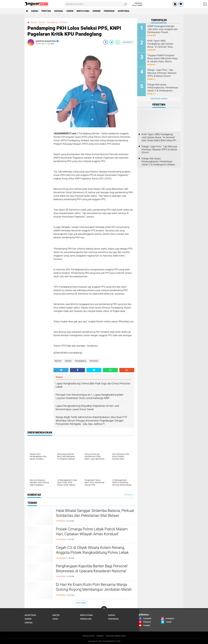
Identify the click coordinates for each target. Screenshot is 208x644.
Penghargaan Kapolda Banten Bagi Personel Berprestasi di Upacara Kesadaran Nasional (92, 568)
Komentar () (128, 42)
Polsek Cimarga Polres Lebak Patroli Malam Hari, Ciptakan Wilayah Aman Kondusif (92, 532)
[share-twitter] (112, 42)
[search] (96, 4)
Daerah (35, 11)
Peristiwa (46, 11)
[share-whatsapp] (118, 42)
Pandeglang (81, 361)
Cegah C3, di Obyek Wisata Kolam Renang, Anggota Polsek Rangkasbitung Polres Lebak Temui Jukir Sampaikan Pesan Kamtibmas (92, 552)
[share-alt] (61, 370)
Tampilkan (129, 495)
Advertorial (124, 11)
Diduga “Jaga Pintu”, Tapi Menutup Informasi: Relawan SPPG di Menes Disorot (162, 73)
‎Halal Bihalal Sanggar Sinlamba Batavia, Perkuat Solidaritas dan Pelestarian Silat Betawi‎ (95, 513)
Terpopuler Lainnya (159, 99)
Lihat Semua (81, 603)
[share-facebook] (106, 42)
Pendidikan (109, 11)
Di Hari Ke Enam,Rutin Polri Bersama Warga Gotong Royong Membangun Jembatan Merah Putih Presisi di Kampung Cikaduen (94, 589)
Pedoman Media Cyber (116, 636)
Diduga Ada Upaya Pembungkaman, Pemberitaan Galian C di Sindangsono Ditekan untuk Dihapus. (163, 88)
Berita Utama (83, 11)
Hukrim (70, 11)
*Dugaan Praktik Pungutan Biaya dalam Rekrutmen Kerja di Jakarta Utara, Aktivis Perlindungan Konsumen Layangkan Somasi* (162, 58)
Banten (58, 361)
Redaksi (100, 636)
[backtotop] (104, 609)
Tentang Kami (89, 636)
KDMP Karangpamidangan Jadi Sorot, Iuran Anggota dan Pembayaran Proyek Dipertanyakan (162, 29)
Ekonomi (97, 11)
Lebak (55, 619)
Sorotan (29, 623)
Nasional (59, 11)
